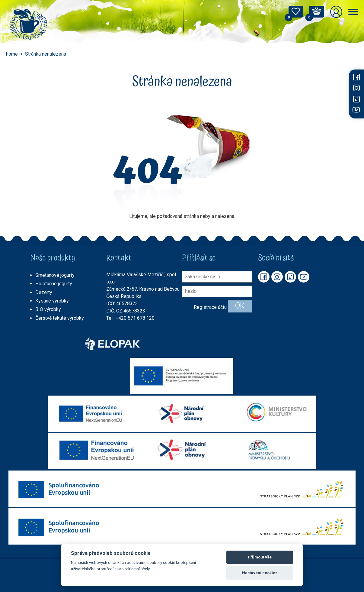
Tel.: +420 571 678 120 (130, 318)
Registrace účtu (210, 307)
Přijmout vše (260, 557)
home (12, 54)
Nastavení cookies (260, 573)
